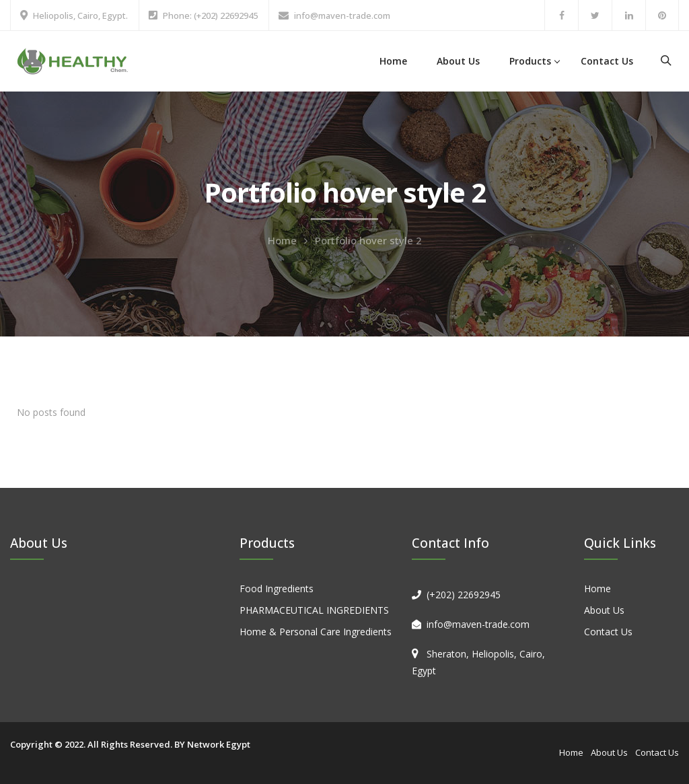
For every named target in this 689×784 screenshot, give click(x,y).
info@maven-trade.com (342, 15)
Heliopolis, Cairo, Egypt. (80, 15)
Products (530, 61)
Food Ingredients (277, 589)
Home (393, 61)
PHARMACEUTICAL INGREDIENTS (314, 610)
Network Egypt (219, 744)
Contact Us (607, 61)
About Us (458, 61)
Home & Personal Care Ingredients (316, 632)
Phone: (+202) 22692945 (210, 15)
